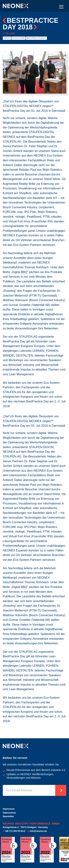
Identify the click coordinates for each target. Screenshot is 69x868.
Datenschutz (9, 813)
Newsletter (8, 816)
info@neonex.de (38, 831)
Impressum (9, 809)
